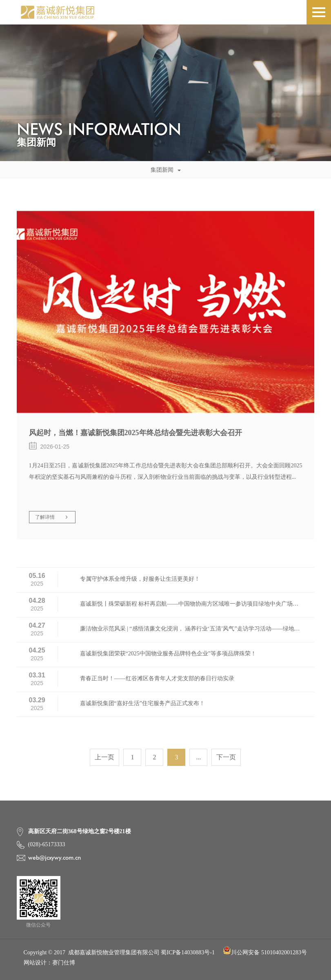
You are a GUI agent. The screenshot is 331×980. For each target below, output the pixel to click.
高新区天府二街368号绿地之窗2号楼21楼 (80, 831)
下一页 (226, 757)
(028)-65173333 (47, 844)
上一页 (104, 757)
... (198, 757)
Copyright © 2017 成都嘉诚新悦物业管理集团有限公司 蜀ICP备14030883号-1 (119, 952)
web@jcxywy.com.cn (54, 858)
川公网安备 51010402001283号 (265, 952)
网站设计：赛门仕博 (49, 963)
